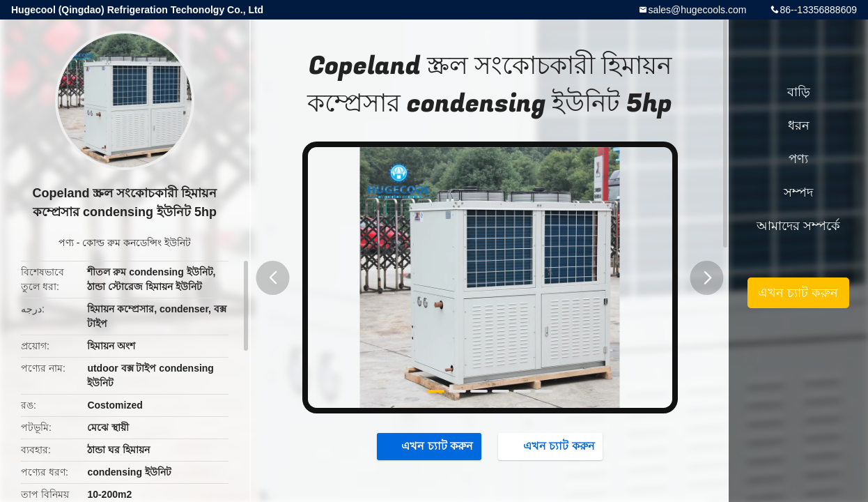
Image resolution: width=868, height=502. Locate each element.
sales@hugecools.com (697, 10)
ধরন (799, 125)
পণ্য (66, 243)
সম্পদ (798, 192)
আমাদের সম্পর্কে (798, 226)
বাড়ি (799, 92)
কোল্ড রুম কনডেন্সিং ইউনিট (137, 243)
